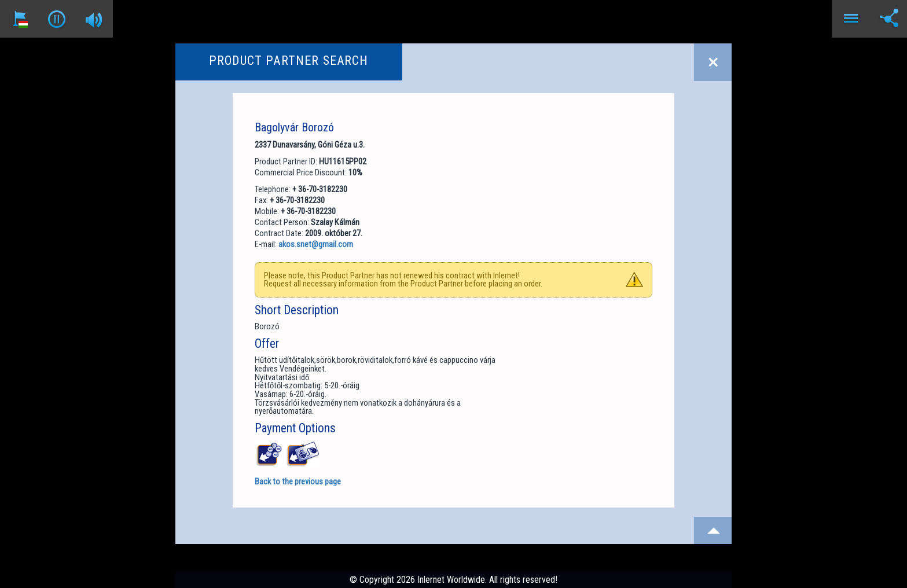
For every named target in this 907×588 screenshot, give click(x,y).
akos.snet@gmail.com (316, 244)
